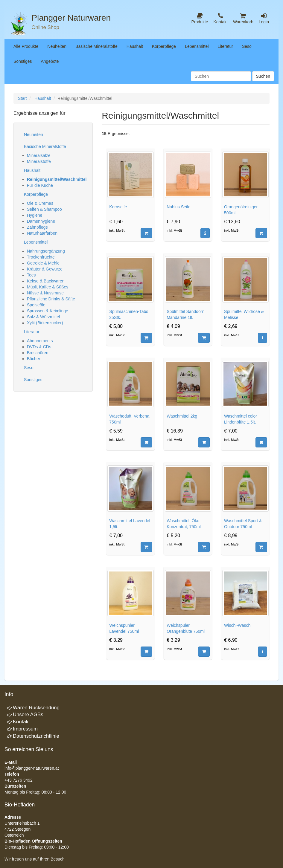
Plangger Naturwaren (71, 18)
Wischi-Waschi (238, 625)
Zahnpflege (37, 227)
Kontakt (221, 18)
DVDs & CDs (39, 347)
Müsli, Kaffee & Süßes (48, 287)
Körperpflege (164, 46)
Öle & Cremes (40, 203)
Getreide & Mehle (43, 263)
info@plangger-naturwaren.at (32, 768)
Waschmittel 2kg (182, 416)
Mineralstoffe (39, 161)
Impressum (25, 729)
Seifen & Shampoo (44, 209)
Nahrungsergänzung (46, 251)
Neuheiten (57, 46)
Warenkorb (243, 18)
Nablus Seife (178, 207)
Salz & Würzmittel (43, 317)
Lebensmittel (197, 46)
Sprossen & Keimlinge (48, 311)
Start (22, 98)
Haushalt (135, 46)
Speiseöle (36, 305)
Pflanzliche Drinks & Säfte (51, 299)
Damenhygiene (41, 221)
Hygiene (35, 215)
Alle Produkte (26, 46)
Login (264, 18)
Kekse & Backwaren (46, 281)
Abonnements (40, 341)
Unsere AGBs (28, 715)
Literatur (225, 46)
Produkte (200, 18)
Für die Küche (40, 185)
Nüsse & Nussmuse (45, 293)
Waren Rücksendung (36, 708)
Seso (247, 46)
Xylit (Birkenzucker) (45, 323)
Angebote (50, 61)
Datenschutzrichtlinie (36, 736)
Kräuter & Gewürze (45, 269)
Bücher (34, 359)
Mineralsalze (39, 155)
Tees (31, 275)
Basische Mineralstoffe (96, 46)
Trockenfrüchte (41, 257)
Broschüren (38, 353)
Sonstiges (23, 61)
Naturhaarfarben (42, 233)
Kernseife (118, 207)
